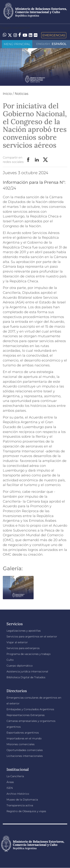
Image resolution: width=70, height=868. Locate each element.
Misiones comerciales (21, 744)
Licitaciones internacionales (25, 756)
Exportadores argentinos (23, 733)
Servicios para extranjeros (23, 648)
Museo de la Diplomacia (22, 800)
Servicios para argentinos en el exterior (32, 636)
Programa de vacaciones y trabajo (29, 654)
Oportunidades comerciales (25, 750)
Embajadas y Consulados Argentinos (30, 709)
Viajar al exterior (17, 642)
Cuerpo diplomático (20, 666)
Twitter (46, 160)
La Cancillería (15, 776)
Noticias (22, 94)
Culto (10, 660)
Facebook (28, 160)
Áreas (10, 782)
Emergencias (54, 35)
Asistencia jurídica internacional (27, 671)
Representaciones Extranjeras (26, 715)
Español (59, 44)
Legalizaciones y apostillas (24, 631)
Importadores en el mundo (24, 738)
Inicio (7, 94)
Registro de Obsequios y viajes (26, 811)
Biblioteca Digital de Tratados (26, 677)
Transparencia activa (20, 805)
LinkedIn (37, 160)
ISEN (10, 788)
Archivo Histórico (18, 794)
